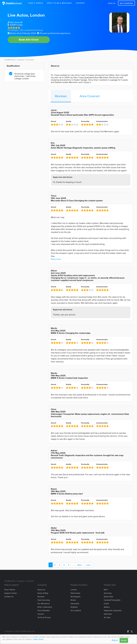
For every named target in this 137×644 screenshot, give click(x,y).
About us (41, 590)
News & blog (43, 593)
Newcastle (75, 604)
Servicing (108, 593)
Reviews (61, 96)
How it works (10, 590)
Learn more (38, 639)
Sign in (112, 3)
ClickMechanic (10, 60)
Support (80, 3)
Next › (80, 565)
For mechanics (44, 604)
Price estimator (44, 611)
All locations (76, 611)
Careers (41, 614)
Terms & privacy (44, 617)
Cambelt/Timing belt (112, 600)
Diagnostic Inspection (113, 611)
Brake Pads (109, 597)
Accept (124, 640)
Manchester (76, 593)
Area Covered (90, 96)
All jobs (107, 617)
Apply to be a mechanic (60, 3)
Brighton (74, 607)
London (37, 15)
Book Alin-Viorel (29, 40)
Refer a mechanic (45, 607)
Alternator (108, 614)
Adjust (115, 640)
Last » (89, 565)
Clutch (106, 604)
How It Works (36, 3)
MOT (106, 590)
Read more (56, 259)
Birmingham (76, 597)
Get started (126, 3)
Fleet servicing (44, 600)
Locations (21, 60)
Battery (107, 607)
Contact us (9, 597)
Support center (11, 593)
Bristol (73, 600)
